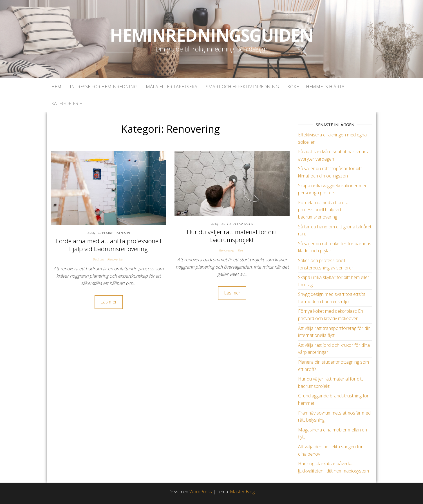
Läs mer (109, 302)
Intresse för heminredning (104, 87)
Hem (56, 87)
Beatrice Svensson (116, 233)
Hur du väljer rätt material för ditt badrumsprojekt (232, 236)
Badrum (98, 259)
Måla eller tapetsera (172, 87)
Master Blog (242, 492)
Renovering (115, 259)
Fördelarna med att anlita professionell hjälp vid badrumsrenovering (109, 245)
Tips (240, 250)
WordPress (201, 492)
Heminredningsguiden (211, 35)
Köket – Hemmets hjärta (316, 87)
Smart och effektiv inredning (242, 87)
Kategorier (67, 103)
